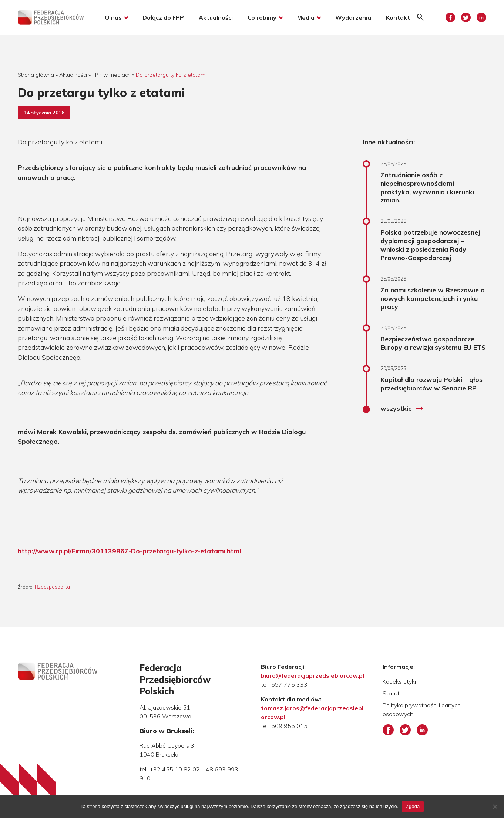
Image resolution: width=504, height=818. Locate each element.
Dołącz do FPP (163, 18)
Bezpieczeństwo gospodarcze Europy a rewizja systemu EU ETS (433, 343)
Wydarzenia (353, 18)
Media (306, 18)
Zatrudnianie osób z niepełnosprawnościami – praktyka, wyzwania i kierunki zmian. (427, 187)
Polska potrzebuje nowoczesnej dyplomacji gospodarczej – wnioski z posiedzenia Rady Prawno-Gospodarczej (430, 245)
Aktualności (216, 18)
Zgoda (413, 806)
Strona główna (36, 75)
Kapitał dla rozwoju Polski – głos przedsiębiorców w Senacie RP (431, 384)
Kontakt (398, 18)
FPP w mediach (111, 75)
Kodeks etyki (399, 681)
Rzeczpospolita (52, 587)
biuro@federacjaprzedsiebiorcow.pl (313, 675)
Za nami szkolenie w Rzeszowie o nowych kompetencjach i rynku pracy (433, 298)
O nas (113, 18)
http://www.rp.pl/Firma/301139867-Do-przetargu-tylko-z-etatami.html (129, 551)
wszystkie (402, 409)
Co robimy (262, 18)
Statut (391, 693)
